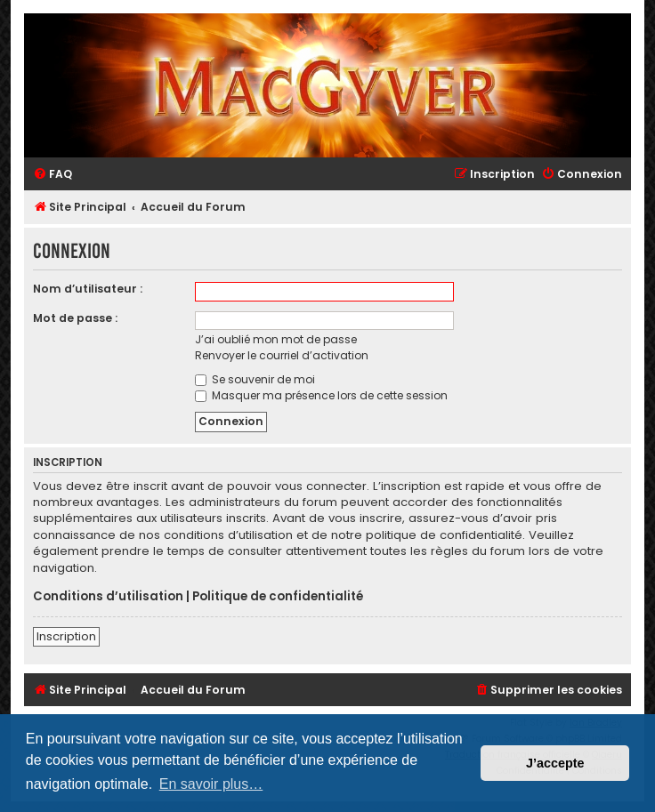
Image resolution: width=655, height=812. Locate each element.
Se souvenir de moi (255, 379)
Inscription (66, 636)
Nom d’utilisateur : (88, 289)
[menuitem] (53, 175)
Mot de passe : (75, 318)
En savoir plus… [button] (211, 784)
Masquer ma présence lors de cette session (321, 395)
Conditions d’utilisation (108, 597)
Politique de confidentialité (278, 597)
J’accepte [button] (555, 763)
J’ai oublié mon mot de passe (276, 339)
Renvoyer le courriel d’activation (282, 355)
